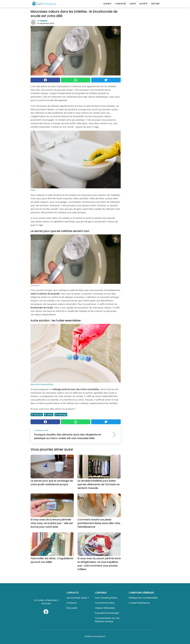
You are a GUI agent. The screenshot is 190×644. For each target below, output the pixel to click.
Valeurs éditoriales (105, 608)
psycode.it (72, 608)
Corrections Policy (105, 603)
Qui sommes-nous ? (78, 598)
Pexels (33, 190)
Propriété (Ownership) (107, 613)
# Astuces (37, 414)
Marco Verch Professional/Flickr (42, 384)
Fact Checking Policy (106, 598)
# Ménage (61, 414)
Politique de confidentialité (143, 598)
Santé (133, 4)
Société (143, 4)
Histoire (155, 4)
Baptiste (44, 21)
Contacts (72, 603)
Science (107, 4)
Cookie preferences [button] (139, 603)
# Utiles (49, 414)
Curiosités (121, 4)
